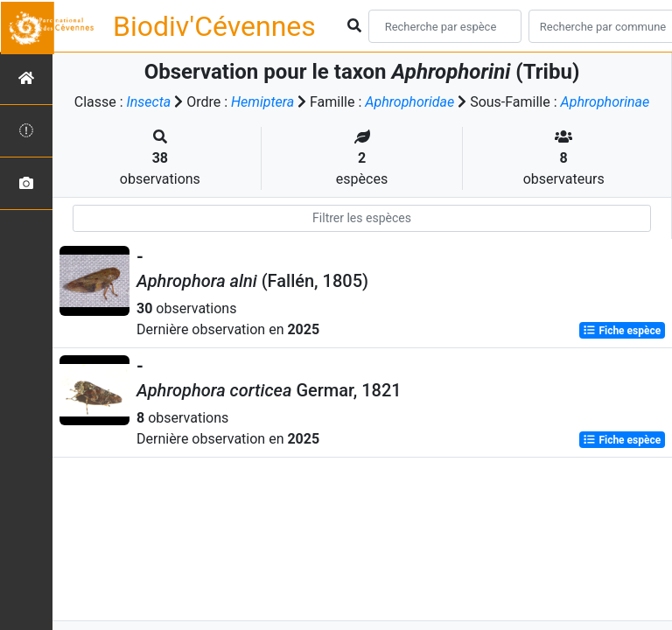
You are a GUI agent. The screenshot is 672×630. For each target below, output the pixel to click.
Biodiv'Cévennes (214, 26)
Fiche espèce (622, 331)
